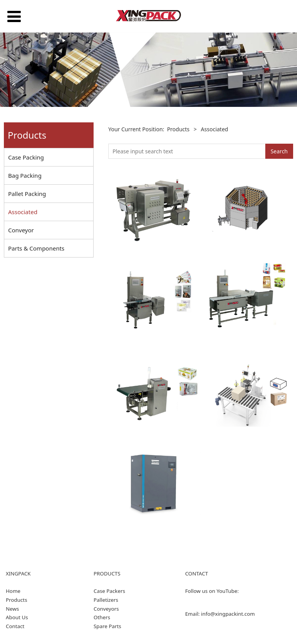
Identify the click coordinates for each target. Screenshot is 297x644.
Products (178, 129)
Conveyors (106, 609)
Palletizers (106, 600)
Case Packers (109, 591)
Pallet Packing (27, 194)
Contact (15, 626)
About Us (17, 617)
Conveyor (21, 230)
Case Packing (26, 157)
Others (102, 617)
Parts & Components (36, 248)
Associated (23, 212)
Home (13, 591)
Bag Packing (25, 175)
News (12, 609)
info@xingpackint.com (228, 614)
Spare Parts (107, 626)
